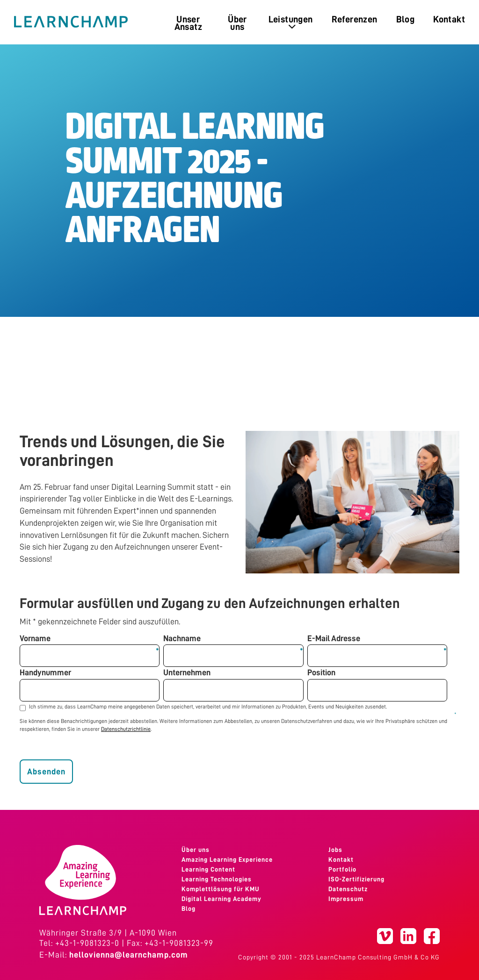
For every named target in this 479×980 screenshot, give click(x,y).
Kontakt (341, 859)
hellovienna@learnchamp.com (129, 955)
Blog (189, 908)
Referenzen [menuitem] (355, 19)
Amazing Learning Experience (227, 859)
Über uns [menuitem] (237, 23)
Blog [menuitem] (406, 19)
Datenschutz (348, 889)
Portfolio (342, 869)
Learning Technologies (217, 879)
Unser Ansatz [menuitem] (188, 23)
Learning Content (208, 869)
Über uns (196, 850)
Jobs (335, 850)
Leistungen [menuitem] (291, 23)
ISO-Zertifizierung (356, 879)
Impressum (346, 899)
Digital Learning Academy (221, 899)
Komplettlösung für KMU (221, 889)
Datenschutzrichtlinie (126, 729)
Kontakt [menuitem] (449, 19)
